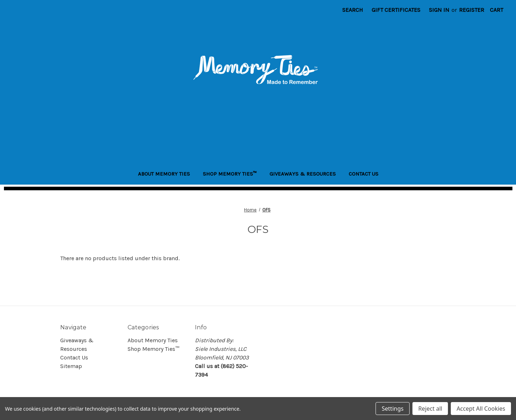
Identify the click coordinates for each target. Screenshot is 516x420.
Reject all (430, 409)
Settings (393, 409)
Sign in (439, 10)
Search (353, 10)
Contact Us (364, 174)
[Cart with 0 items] (496, 10)
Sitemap (71, 366)
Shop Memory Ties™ (230, 174)
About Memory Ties (164, 174)
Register (472, 10)
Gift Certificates (396, 10)
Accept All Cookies (481, 409)
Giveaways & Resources (303, 174)
